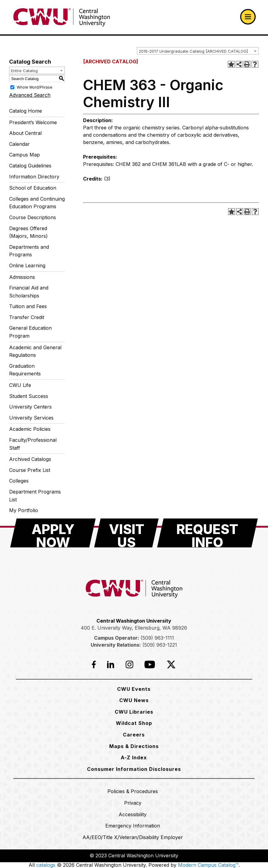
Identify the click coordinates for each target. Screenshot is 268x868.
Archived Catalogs (30, 459)
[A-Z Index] (134, 757)
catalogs (46, 865)
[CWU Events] (134, 689)
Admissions (22, 277)
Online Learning (27, 265)
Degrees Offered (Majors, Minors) (28, 232)
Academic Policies (30, 429)
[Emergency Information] (133, 826)
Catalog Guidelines (30, 166)
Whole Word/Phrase (35, 87)
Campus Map (24, 155)
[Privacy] (133, 803)
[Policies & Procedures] (133, 791)
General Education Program (30, 332)
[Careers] (134, 735)
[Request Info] (207, 533)
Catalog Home (26, 111)
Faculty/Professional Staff (33, 444)
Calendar (19, 144)
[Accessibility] (133, 814)
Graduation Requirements (25, 370)
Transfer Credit (27, 317)
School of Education (33, 188)
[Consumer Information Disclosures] (134, 769)
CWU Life (20, 385)
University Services (31, 418)
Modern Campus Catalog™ (208, 865)
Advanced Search (30, 95)
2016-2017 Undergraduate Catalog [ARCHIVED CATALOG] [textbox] (193, 51)
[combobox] (198, 51)
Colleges (19, 481)
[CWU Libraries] (134, 712)
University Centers (30, 407)
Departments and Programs (29, 251)
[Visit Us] (126, 533)
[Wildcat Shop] (134, 723)
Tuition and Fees (28, 306)
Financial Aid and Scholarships (29, 292)
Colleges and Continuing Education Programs (37, 203)
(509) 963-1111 (157, 638)
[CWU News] (134, 700)
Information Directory (34, 177)
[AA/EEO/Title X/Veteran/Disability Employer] (133, 837)
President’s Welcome (33, 122)
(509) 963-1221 (160, 645)
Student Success (29, 396)
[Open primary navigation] (248, 17)
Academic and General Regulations (35, 351)
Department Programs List (35, 496)
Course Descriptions (33, 217)
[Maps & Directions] (134, 746)
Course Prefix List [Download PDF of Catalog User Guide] (30, 470)
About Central (25, 133)
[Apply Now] (53, 533)
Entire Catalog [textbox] (24, 71)
